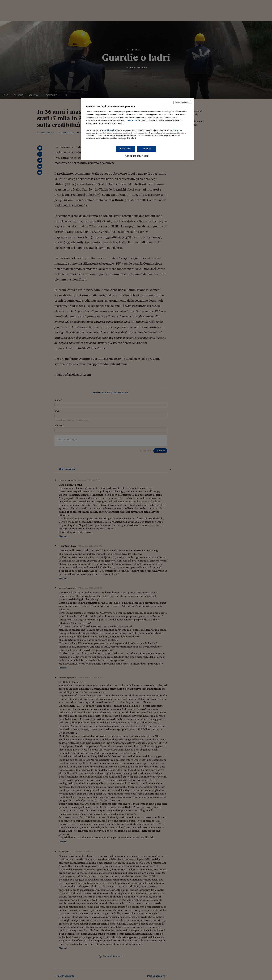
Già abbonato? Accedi (137, 156)
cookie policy (131, 120)
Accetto (147, 149)
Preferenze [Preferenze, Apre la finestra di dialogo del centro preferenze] (126, 149)
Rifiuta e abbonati (182, 102)
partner (176, 130)
